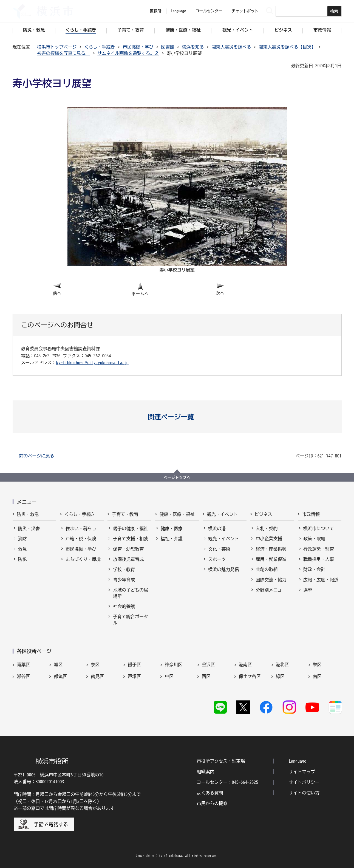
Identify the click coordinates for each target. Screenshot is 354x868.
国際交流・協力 (271, 580)
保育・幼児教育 (128, 549)
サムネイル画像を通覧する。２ (128, 53)
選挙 (308, 590)
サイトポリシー (304, 782)
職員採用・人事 (319, 559)
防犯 (22, 559)
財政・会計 (314, 569)
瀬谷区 (24, 676)
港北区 (282, 665)
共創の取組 (267, 569)
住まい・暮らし (81, 528)
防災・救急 (28, 514)
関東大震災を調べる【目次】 (287, 47)
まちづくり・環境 (83, 559)
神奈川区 (174, 665)
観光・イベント (222, 514)
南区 (317, 676)
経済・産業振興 (271, 549)
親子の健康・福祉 (131, 528)
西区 (206, 676)
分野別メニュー (271, 590)
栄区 (317, 665)
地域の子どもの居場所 (131, 593)
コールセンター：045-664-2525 (228, 782)
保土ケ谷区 (250, 676)
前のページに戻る (37, 456)
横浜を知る (193, 47)
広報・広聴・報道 (321, 580)
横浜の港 (217, 528)
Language (298, 761)
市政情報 (311, 514)
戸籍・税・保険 (81, 539)
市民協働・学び (138, 47)
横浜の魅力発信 (223, 569)
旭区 (58, 665)
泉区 (95, 665)
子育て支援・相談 (131, 539)
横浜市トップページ (57, 47)
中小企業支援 (269, 539)
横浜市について (319, 528)
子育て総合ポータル (131, 620)
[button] (177, 417)
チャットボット (245, 11)
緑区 (280, 676)
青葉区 (24, 665)
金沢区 (208, 665)
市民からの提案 (212, 803)
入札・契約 (267, 528)
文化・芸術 (219, 549)
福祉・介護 (172, 539)
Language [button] (179, 11)
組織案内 (206, 772)
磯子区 (134, 665)
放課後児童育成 (128, 559)
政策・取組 (314, 539)
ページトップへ (177, 477)
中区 (169, 676)
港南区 (245, 665)
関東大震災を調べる (231, 47)
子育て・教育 (125, 514)
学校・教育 (124, 569)
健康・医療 (172, 528)
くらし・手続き (100, 47)
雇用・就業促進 (271, 559)
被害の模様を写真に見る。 (64, 53)
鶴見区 (97, 676)
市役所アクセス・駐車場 (221, 761)
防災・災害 (29, 528)
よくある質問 (210, 793)
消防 (22, 539)
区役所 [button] (156, 11)
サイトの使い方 (304, 793)
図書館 (168, 47)
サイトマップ (302, 772)
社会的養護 (124, 606)
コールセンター (209, 11)
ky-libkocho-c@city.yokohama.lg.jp (92, 363)
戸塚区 (134, 676)
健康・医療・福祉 (177, 514)
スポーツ (217, 559)
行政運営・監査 (319, 549)
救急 (22, 549)
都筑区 (60, 676)
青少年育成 (124, 580)
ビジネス (264, 514)
